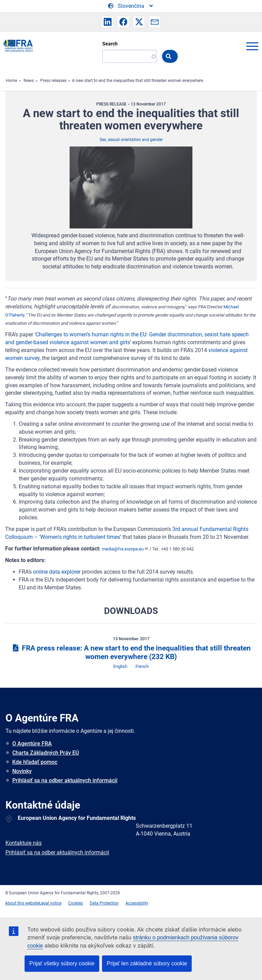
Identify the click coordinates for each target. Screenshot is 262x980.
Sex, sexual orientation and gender (131, 140)
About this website (22, 903)
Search (110, 44)
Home (11, 81)
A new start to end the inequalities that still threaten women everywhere (137, 81)
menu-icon (252, 46)
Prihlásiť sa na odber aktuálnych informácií (65, 780)
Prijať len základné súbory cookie (147, 963)
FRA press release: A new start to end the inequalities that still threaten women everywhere (131, 652)
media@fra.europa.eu (125, 549)
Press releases (53, 81)
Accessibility (137, 903)
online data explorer (57, 572)
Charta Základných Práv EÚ (46, 753)
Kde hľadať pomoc (35, 762)
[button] (107, 22)
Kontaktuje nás (24, 843)
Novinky (22, 771)
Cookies (76, 903)
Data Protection (104, 903)
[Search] (130, 56)
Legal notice (50, 903)
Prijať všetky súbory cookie (62, 963)
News (29, 81)
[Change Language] (131, 6)
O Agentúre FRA (32, 744)
